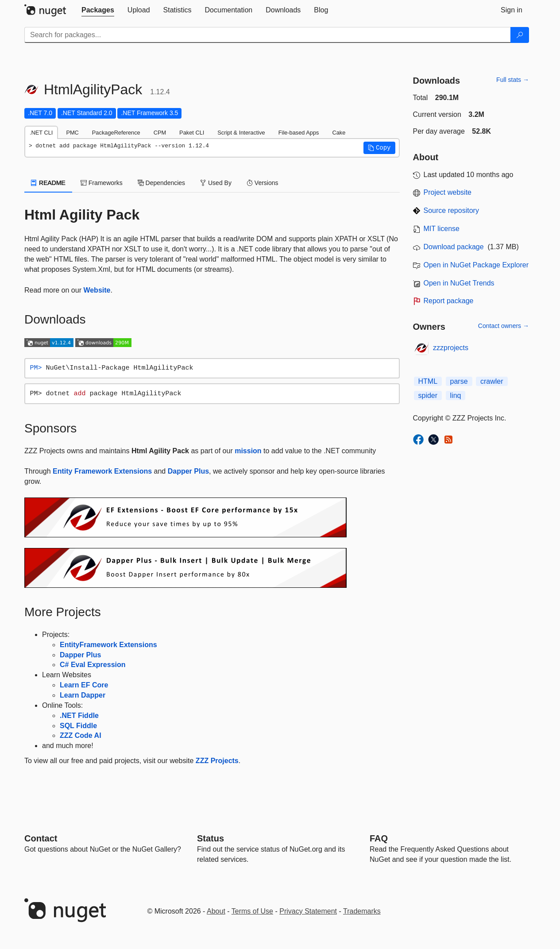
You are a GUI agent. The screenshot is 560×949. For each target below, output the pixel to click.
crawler (492, 381)
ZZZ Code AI (81, 735)
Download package (454, 247)
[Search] (520, 35)
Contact (41, 838)
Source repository (451, 210)
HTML (428, 381)
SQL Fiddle (78, 726)
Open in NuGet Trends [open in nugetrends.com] (459, 283)
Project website (448, 192)
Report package (449, 301)
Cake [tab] (339, 133)
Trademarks (362, 911)
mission (248, 451)
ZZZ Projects (217, 761)
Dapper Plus (188, 471)
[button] (379, 148)
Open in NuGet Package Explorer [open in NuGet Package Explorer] (476, 265)
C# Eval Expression (93, 665)
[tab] (98, 10)
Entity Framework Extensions (102, 471)
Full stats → (513, 80)
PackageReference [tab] (116, 133)
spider (428, 395)
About (216, 911)
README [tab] (48, 183)
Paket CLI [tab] (192, 133)
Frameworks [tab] (102, 183)
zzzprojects (451, 348)
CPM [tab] (160, 133)
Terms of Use (252, 911)
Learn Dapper (83, 695)
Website (97, 290)
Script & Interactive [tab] (241, 133)
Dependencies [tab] (161, 183)
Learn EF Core (84, 685)
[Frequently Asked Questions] (379, 838)
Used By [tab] (216, 183)
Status (210, 838)
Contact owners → (504, 326)
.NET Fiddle (79, 716)
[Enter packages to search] (268, 35)
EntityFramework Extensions (108, 645)
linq (456, 395)
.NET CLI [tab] (41, 133)
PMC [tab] (72, 133)
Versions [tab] (263, 183)
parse (459, 381)
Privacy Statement (308, 911)
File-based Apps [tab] (299, 133)
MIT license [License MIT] (442, 229)
